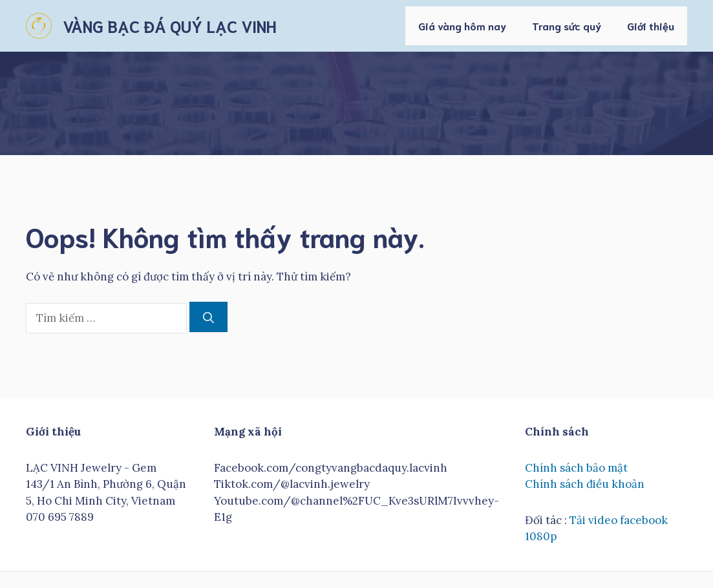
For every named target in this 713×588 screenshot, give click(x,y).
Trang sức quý (567, 26)
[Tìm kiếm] (208, 317)
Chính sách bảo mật (576, 468)
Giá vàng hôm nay (462, 26)
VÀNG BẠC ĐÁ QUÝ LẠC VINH (169, 26)
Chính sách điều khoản (585, 484)
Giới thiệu (651, 26)
